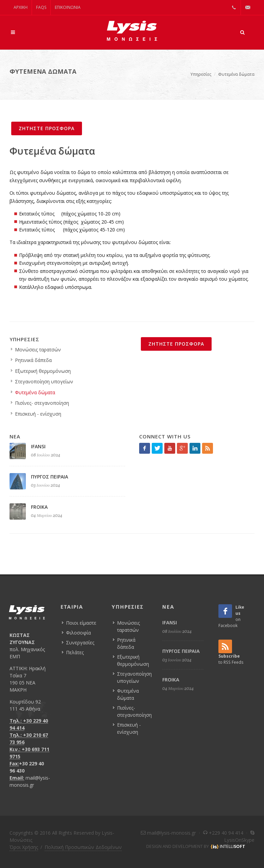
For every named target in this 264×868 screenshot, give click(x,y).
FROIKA (39, 507)
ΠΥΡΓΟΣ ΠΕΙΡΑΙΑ (49, 477)
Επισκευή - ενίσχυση (38, 414)
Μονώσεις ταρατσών (38, 350)
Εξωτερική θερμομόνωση (43, 371)
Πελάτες (75, 652)
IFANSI (38, 446)
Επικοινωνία (68, 7)
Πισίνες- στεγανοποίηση (42, 403)
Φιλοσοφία (78, 633)
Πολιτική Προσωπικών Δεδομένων (83, 847)
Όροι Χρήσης (24, 847)
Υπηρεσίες (201, 74)
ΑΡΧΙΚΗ (21, 7)
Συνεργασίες (80, 643)
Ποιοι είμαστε (81, 623)
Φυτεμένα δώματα (236, 74)
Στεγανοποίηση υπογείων (44, 381)
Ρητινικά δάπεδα (33, 360)
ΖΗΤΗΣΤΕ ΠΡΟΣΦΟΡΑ (47, 128)
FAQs (41, 7)
